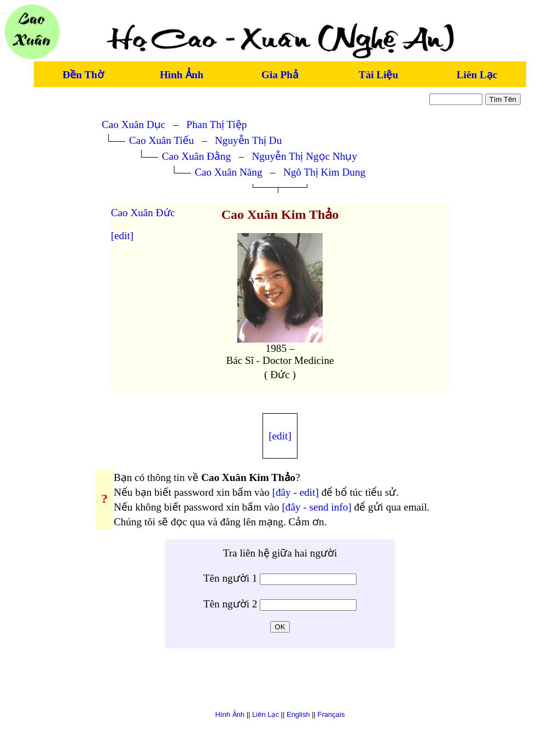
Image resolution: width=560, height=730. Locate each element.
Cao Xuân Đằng (196, 156)
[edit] (122, 236)
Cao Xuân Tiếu (162, 140)
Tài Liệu (378, 75)
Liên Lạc (477, 75)
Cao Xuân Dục (133, 124)
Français (331, 714)
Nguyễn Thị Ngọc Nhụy (304, 156)
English (298, 714)
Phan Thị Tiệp (217, 124)
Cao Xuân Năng (229, 172)
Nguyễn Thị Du (248, 140)
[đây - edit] (296, 492)
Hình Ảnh (182, 75)
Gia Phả (280, 75)
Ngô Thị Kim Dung (324, 172)
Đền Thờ (83, 75)
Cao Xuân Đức (143, 213)
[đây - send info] (316, 507)
